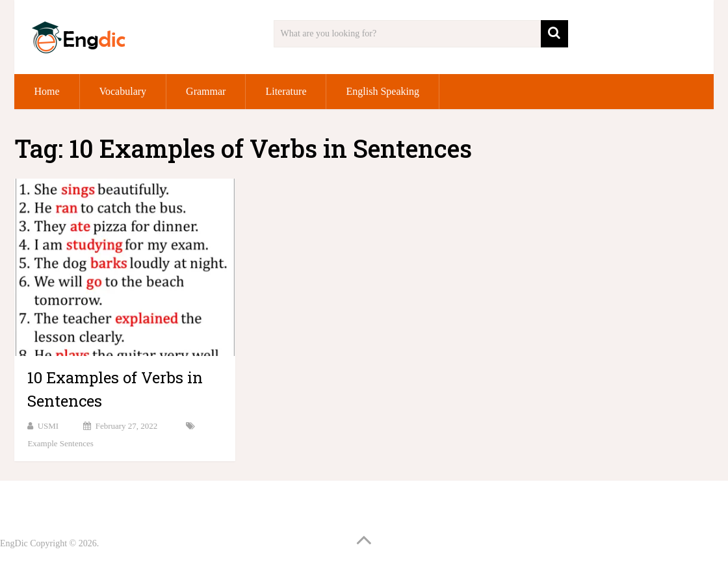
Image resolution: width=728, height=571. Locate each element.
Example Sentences (60, 443)
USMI (48, 426)
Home (46, 91)
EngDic (14, 543)
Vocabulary (123, 91)
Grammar (206, 91)
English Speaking (382, 91)
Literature (286, 91)
